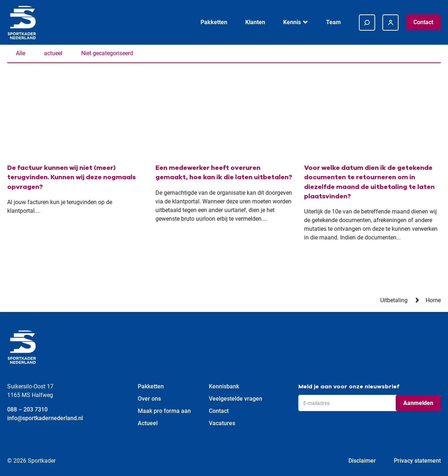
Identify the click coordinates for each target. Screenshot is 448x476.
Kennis (292, 22)
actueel (53, 53)
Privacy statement (417, 461)
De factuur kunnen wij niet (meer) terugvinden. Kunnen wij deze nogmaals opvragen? (71, 177)
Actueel (148, 423)
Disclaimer (362, 461)
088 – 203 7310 (27, 409)
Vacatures (222, 423)
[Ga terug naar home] (22, 23)
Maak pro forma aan (164, 411)
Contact (423, 22)
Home (433, 300)
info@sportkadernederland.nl (45, 418)
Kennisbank (224, 386)
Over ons (149, 399)
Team (333, 22)
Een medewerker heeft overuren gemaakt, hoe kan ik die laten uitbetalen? (224, 172)
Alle (21, 53)
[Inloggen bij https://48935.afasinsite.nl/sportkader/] (390, 23)
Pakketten (214, 22)
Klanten (255, 22)
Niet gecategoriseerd (107, 53)
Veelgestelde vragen (236, 399)
